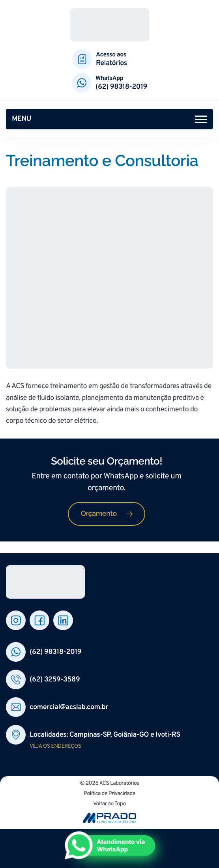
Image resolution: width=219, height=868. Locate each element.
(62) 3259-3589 (55, 680)
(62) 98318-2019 (121, 87)
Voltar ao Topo (109, 805)
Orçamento (98, 514)
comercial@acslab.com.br (69, 707)
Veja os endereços (55, 747)
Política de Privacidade (109, 794)
